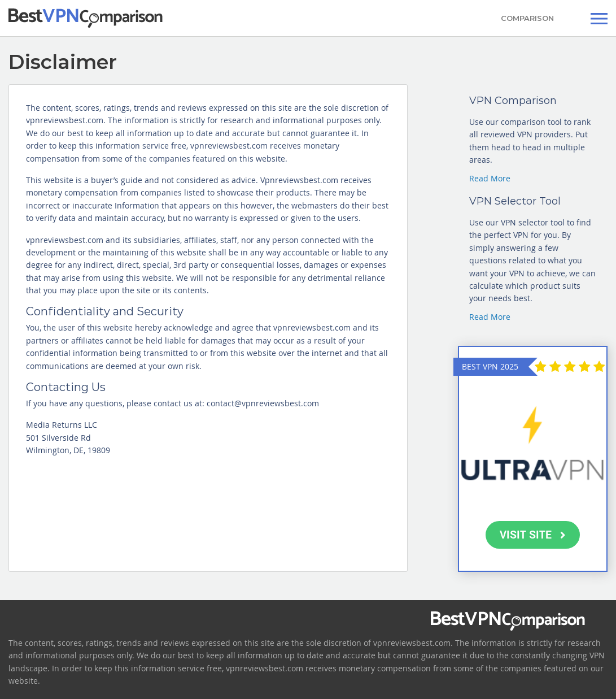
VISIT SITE (533, 535)
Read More (490, 178)
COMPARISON (527, 18)
